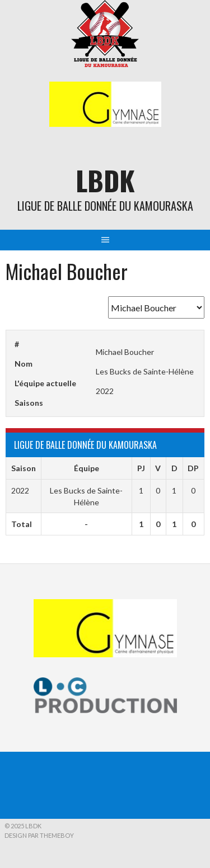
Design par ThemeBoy (39, 835)
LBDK (105, 180)
